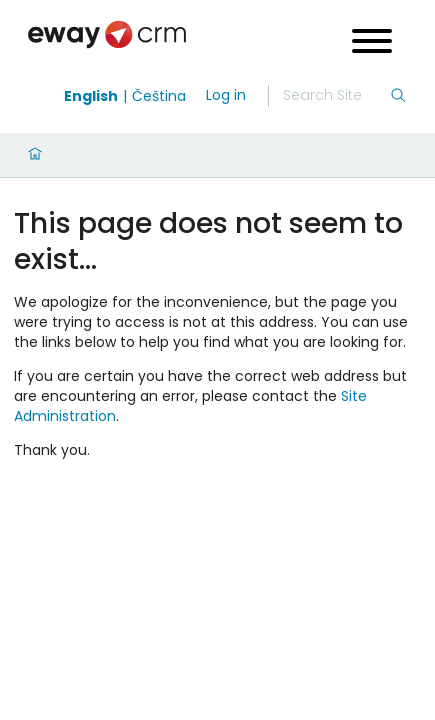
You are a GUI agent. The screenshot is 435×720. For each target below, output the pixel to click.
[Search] (336, 96)
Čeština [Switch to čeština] (159, 96)
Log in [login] (226, 95)
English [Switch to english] (91, 96)
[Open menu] (372, 43)
